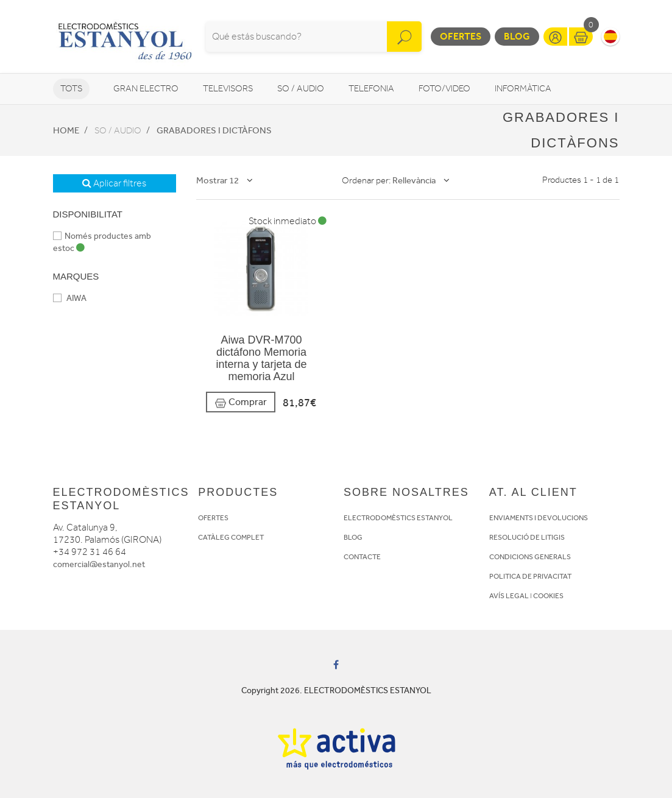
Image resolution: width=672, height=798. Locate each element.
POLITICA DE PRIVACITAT (530, 576)
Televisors (228, 89)
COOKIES (548, 596)
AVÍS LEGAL (509, 596)
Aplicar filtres (114, 183)
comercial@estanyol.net (99, 564)
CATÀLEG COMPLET (231, 537)
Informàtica (523, 89)
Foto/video (444, 89)
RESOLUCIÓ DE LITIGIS (527, 537)
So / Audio (301, 89)
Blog (517, 36)
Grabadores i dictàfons (214, 130)
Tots (71, 89)
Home (66, 130)
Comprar (241, 402)
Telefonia (371, 89)
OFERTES (213, 518)
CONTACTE (362, 557)
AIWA (70, 298)
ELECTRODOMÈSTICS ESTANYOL (398, 518)
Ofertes (461, 36)
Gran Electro (146, 89)
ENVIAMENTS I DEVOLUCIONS (539, 518)
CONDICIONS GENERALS (530, 557)
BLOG (353, 537)
